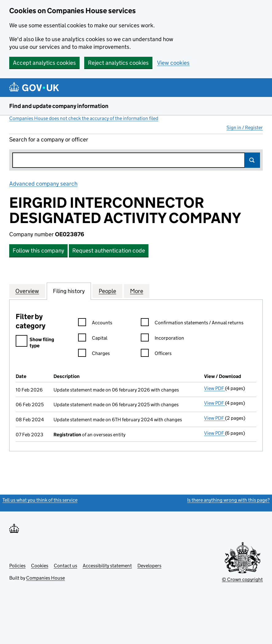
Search (252, 160)
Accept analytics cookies (44, 63)
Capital (93, 339)
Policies (17, 566)
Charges (94, 354)
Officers (156, 354)
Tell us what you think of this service (40, 500)
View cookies (173, 63)
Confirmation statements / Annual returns (192, 324)
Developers (149, 566)
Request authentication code (109, 251)
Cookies (40, 566)
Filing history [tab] (69, 291)
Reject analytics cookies (118, 63)
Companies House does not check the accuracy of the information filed (84, 118)
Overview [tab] (27, 291)
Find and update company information (59, 106)
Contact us (65, 566)
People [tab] (107, 291)
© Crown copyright (242, 579)
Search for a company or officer (49, 139)
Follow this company (38, 251)
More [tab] (137, 291)
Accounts (95, 324)
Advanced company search (43, 184)
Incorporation (162, 339)
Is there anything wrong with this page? (228, 500)
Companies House (45, 578)
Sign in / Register (245, 127)
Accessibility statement (107, 566)
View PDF (215, 388)
